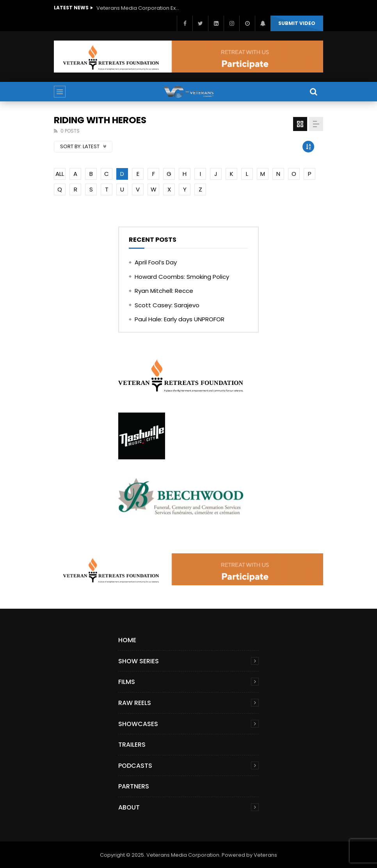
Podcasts (135, 766)
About (129, 807)
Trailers (132, 745)
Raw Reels (135, 703)
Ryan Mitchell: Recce (164, 291)
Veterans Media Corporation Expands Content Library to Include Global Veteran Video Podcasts (139, 8)
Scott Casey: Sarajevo (167, 305)
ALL (60, 174)
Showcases (138, 724)
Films (127, 682)
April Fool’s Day (156, 262)
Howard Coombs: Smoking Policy (182, 277)
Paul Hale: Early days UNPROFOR (180, 319)
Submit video (297, 23)
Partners (134, 786)
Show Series (139, 661)
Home (127, 640)
